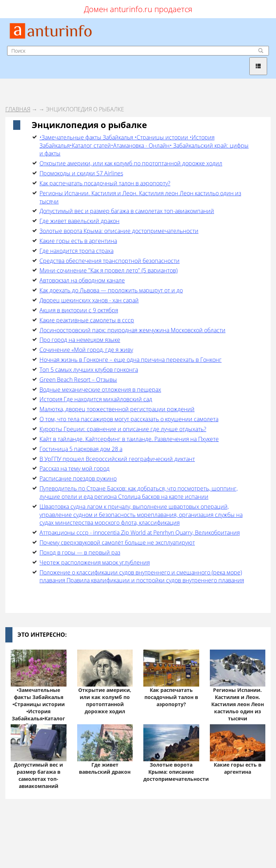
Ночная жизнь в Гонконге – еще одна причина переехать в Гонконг (131, 360)
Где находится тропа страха (76, 251)
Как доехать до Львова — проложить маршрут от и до (111, 290)
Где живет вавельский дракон (79, 221)
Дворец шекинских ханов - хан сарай (89, 300)
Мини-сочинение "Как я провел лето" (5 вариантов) (108, 270)
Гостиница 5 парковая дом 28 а (81, 449)
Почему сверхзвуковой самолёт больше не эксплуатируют (117, 542)
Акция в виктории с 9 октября (79, 310)
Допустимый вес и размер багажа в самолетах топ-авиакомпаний (127, 211)
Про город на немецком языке (80, 340)
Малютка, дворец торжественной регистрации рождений (117, 409)
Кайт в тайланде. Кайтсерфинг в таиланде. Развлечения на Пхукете (129, 439)
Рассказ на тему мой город (75, 469)
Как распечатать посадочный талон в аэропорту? (105, 183)
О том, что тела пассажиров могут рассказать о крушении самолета (129, 419)
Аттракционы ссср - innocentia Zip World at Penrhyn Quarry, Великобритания (140, 533)
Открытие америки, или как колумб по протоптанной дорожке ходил (131, 163)
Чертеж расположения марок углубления (95, 562)
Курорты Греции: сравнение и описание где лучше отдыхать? (123, 429)
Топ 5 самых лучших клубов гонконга (89, 370)
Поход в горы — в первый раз (80, 552)
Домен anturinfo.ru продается (138, 9)
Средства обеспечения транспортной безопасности (110, 261)
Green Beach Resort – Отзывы (78, 380)
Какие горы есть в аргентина (78, 241)
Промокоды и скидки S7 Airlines (81, 173)
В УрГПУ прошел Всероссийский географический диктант (117, 459)
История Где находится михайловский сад (96, 399)
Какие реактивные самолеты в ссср (87, 320)
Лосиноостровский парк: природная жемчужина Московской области (132, 330)
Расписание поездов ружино (78, 478)
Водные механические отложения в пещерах (100, 390)
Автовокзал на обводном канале (82, 280)
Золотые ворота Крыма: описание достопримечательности (119, 231)
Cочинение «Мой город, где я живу (86, 350)
